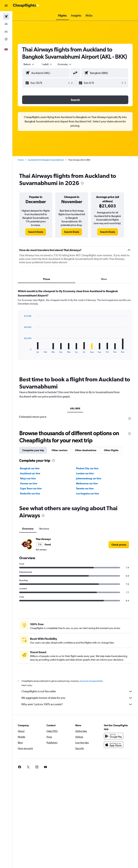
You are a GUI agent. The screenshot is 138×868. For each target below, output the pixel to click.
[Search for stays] (6, 24)
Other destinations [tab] (86, 450)
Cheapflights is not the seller (77, 691)
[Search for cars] (6, 32)
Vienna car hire (29, 483)
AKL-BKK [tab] (75, 408)
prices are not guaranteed (91, 681)
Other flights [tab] (111, 450)
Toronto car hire (85, 488)
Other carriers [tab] (59, 450)
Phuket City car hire (87, 468)
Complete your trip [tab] (33, 450)
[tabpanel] (75, 328)
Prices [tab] (47, 279)
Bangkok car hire (30, 468)
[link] (36, 232)
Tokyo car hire (28, 478)
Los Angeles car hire (88, 493)
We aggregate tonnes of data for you (77, 698)
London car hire (85, 473)
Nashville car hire (30, 493)
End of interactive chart (22, 350)
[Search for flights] (6, 17)
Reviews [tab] (44, 529)
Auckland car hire (30, 473)
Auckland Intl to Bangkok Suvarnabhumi (46, 160)
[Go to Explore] (6, 39)
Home (21, 160)
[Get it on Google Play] (114, 736)
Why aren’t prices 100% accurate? (77, 704)
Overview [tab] (28, 529)
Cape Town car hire (31, 488)
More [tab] (104, 279)
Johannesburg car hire (89, 478)
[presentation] (82, 183)
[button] (6, 6)
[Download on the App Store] (114, 745)
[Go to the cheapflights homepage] (26, 6)
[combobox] (65, 64)
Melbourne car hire (87, 483)
